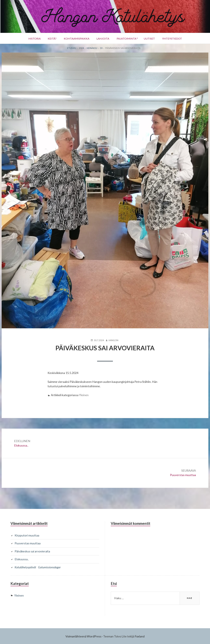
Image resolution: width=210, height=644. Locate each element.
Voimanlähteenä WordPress (83, 636)
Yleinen (84, 395)
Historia (31, 38)
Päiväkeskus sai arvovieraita (32, 551)
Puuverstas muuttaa (28, 543)
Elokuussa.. (22, 559)
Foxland (140, 636)
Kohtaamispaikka (75, 38)
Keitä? (50, 38)
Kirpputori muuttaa (27, 535)
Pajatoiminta (127, 38)
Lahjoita (103, 38)
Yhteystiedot (175, 38)
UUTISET (152, 38)
